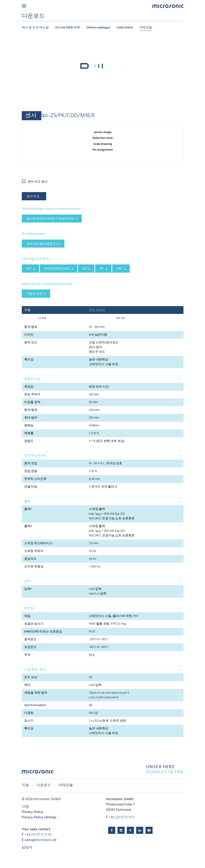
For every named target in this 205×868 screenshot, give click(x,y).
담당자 (27, 848)
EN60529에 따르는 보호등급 (43, 632)
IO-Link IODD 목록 (68, 28)
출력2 (28, 526)
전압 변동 (31, 471)
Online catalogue (98, 28)
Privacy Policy (32, 812)
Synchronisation (35, 705)
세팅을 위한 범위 (36, 693)
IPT (102, 269)
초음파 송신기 (34, 624)
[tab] (103, 379)
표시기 (29, 721)
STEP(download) (57, 269)
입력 (27, 581)
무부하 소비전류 (35, 479)
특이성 (29, 360)
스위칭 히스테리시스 (39, 543)
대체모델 (146, 28)
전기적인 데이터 (35, 456)
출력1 (28, 509)
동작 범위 (31, 327)
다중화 (29, 713)
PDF (119, 269)
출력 (27, 501)
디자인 (29, 335)
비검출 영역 (32, 402)
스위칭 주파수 (34, 551)
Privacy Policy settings (39, 817)
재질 (27, 616)
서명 (25, 807)
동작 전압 (31, 464)
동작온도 (30, 639)
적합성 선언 (35, 294)
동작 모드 (31, 343)
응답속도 (30, 559)
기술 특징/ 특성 (35, 670)
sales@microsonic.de (40, 840)
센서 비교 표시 (38, 182)
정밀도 (29, 441)
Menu (24, 6)
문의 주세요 (97, 310)
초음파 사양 (32, 379)
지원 (25, 785)
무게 (27, 655)
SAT (29, 269)
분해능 (29, 426)
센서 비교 (33, 196)
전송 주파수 (32, 395)
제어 (27, 685)
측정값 (29, 387)
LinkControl (125, 28)
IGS (85, 269)
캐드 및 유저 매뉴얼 (35, 28)
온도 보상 (31, 677)
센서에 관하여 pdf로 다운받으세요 (50, 219)
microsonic (38, 773)
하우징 (29, 608)
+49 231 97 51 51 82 (38, 835)
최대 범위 (31, 418)
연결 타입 (31, 487)
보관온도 (30, 647)
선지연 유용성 (34, 567)
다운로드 (44, 785)
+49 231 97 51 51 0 (121, 817)
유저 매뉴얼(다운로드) (42, 244)
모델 (27, 310)
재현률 (29, 433)
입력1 (28, 589)
